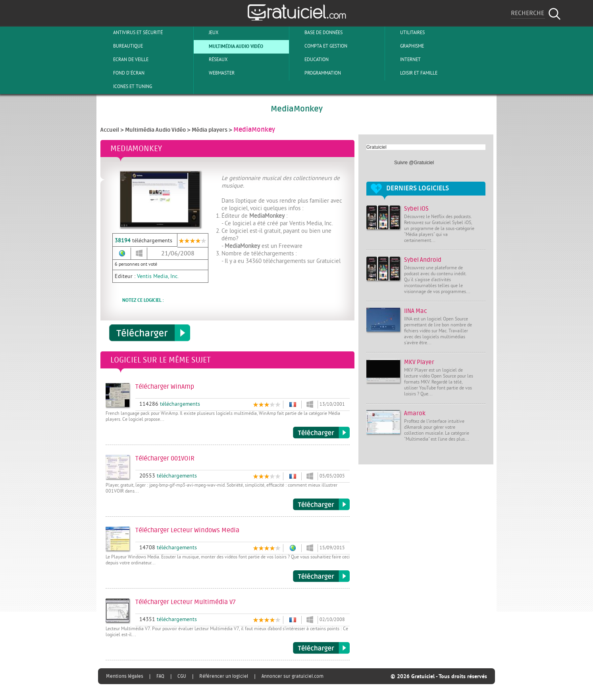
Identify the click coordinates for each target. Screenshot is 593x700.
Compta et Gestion (319, 46)
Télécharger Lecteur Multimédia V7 (321, 648)
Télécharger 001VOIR (321, 504)
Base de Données (317, 33)
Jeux (207, 33)
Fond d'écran (122, 73)
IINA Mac (416, 311)
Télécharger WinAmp (321, 433)
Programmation (316, 73)
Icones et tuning (126, 86)
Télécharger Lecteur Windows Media (321, 576)
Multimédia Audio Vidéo (229, 46)
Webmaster (215, 73)
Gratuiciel (376, 147)
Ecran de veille (124, 59)
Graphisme (405, 46)
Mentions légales (125, 676)
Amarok (415, 413)
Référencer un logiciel (224, 676)
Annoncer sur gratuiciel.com (293, 676)
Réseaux (212, 59)
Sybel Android (423, 260)
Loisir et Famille (412, 73)
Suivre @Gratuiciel (414, 163)
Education (310, 59)
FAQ (160, 676)
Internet (404, 59)
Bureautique (121, 46)
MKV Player (419, 362)
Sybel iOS (416, 209)
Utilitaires (406, 33)
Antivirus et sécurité (131, 33)
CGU (182, 676)
